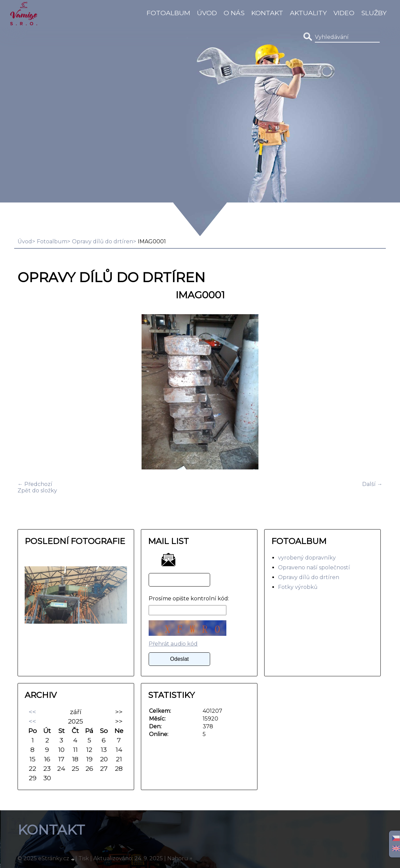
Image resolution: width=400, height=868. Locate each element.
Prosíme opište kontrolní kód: (189, 599)
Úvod (207, 13)
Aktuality (308, 13)
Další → (372, 484)
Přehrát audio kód (173, 644)
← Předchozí (35, 484)
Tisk (84, 858)
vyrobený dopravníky (307, 558)
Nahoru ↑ (180, 858)
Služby (374, 13)
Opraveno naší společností (314, 567)
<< (32, 712)
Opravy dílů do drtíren (103, 241)
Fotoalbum (168, 13)
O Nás (234, 13)
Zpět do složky (37, 491)
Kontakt (267, 13)
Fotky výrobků (298, 587)
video (344, 13)
